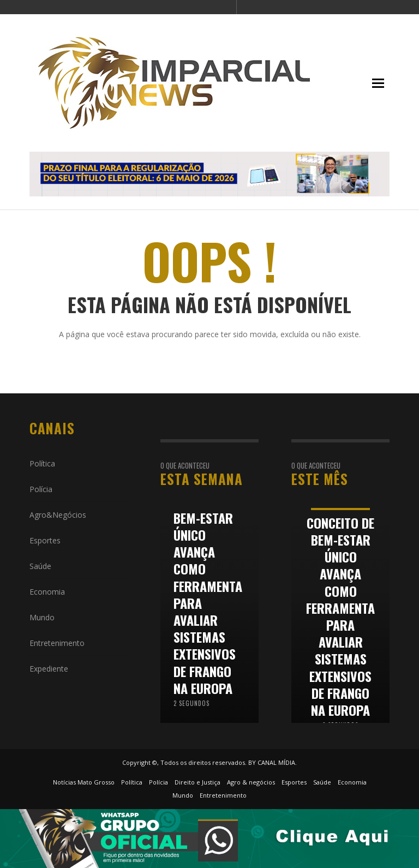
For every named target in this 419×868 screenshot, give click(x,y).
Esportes (45, 540)
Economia (47, 592)
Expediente (49, 669)
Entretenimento (57, 643)
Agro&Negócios (58, 515)
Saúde (40, 566)
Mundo (42, 617)
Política (42, 463)
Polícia (41, 489)
